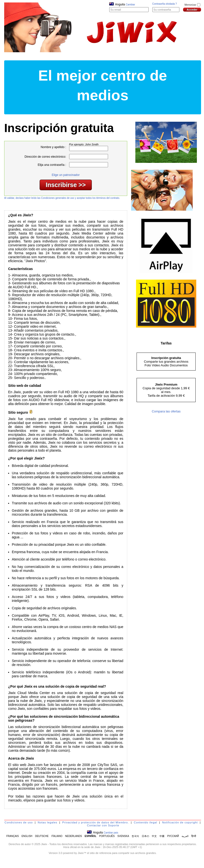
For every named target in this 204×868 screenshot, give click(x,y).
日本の (145, 836)
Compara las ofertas (166, 411)
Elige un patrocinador (66, 175)
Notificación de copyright (180, 822)
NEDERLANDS (74, 836)
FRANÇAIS (13, 836)
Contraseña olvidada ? (165, 4)
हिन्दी (194, 836)
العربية (185, 836)
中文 (154, 836)
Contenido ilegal (146, 822)
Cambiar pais (111, 833)
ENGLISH (27, 836)
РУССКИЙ (173, 836)
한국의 (135, 836)
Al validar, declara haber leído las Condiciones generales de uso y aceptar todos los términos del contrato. (62, 198)
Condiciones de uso (19, 822)
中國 (162, 836)
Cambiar (130, 5)
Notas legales (47, 822)
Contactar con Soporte (103, 825)
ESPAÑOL (91, 836)
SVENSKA (123, 836)
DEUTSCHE (42, 836)
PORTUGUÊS (107, 836)
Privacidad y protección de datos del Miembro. (96, 822)
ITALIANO (57, 836)
